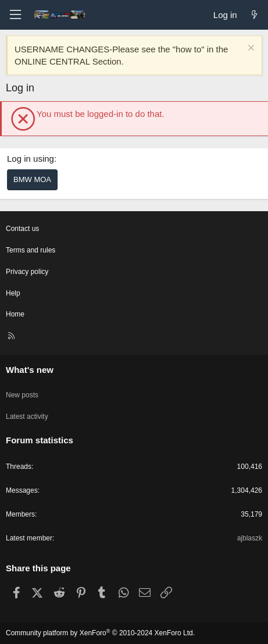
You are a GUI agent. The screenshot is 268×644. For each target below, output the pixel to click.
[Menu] (15, 15)
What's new (30, 370)
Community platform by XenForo (100, 633)
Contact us (22, 229)
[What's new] (254, 15)
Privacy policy (27, 272)
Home (15, 314)
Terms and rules (31, 250)
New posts (22, 395)
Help (13, 293)
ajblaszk (250, 538)
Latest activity (27, 417)
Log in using (31, 159)
